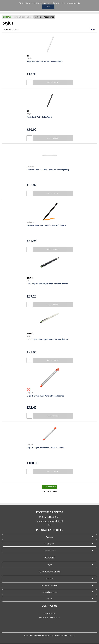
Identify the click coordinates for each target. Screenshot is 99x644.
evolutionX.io (70, 636)
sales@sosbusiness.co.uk (49, 618)
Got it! (48, 7)
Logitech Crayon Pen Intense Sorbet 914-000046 (46, 448)
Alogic (29, 58)
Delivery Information (49, 592)
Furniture (49, 537)
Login (50, 565)
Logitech (30, 393)
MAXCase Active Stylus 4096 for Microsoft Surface (46, 226)
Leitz (29, 281)
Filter (93, 30)
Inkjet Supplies (49, 551)
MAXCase (30, 167)
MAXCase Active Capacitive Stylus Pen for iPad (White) (48, 170)
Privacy (49, 599)
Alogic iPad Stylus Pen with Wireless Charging (45, 62)
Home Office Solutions (23, 17)
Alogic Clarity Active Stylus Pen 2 (39, 117)
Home (7, 17)
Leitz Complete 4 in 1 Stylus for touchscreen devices (47, 284)
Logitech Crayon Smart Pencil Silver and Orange (45, 396)
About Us (49, 579)
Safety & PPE (50, 544)
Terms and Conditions (50, 586)
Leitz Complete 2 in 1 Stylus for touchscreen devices (47, 340)
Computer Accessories (44, 17)
